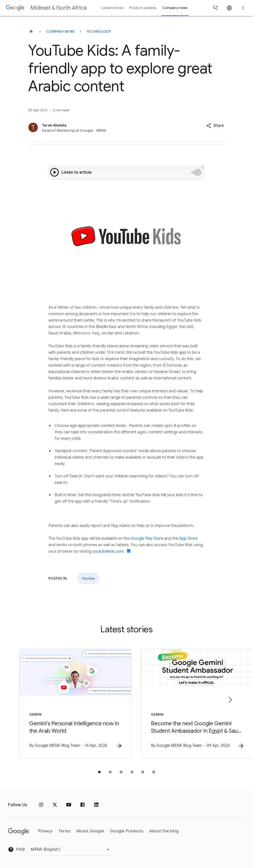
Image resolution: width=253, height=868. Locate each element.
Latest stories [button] (112, 8)
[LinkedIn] (96, 805)
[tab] (99, 772)
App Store (188, 539)
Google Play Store (147, 539)
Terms (64, 831)
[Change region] (71, 849)
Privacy (45, 831)
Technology (99, 31)
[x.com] (55, 805)
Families (88, 578)
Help (16, 849)
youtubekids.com (108, 551)
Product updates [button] (143, 8)
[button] (215, 126)
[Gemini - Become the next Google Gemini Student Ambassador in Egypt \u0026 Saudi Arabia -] (191, 704)
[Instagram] (41, 805)
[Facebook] (83, 805)
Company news (60, 31)
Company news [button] (175, 8)
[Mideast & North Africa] (31, 31)
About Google (90, 831)
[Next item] (230, 700)
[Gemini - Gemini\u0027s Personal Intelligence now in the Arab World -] (62, 704)
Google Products (127, 831)
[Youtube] (69, 805)
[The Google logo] (19, 831)
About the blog (164, 831)
